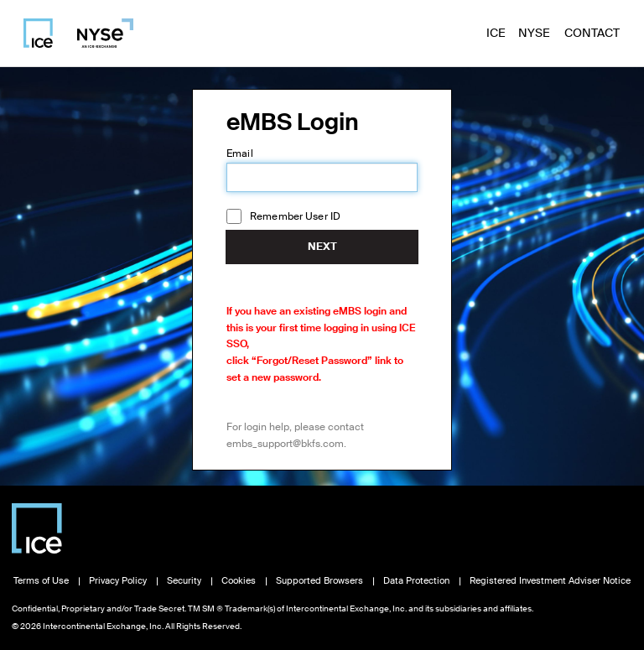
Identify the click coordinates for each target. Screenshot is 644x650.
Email (240, 153)
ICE (496, 33)
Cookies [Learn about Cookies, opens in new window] (239, 581)
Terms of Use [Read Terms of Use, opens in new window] (41, 581)
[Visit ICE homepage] (38, 33)
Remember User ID (295, 216)
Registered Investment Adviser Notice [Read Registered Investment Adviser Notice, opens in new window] (550, 581)
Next (322, 247)
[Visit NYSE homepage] (99, 33)
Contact (592, 33)
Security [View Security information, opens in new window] (184, 581)
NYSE (534, 33)
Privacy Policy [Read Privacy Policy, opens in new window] (118, 581)
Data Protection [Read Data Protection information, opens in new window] (416, 581)
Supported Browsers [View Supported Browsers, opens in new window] (319, 581)
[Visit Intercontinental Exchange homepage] (37, 528)
